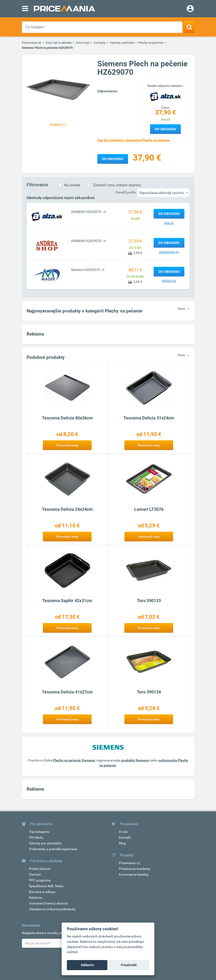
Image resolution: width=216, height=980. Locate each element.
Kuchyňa (100, 43)
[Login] (190, 9)
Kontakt (125, 837)
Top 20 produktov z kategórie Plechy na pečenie (134, 140)
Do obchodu (165, 129)
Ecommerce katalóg (134, 874)
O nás (123, 832)
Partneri (35, 874)
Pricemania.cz (129, 863)
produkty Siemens (135, 760)
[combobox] (163, 193)
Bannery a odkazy (42, 892)
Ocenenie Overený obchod (48, 903)
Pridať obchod (40, 869)
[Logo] (165, 96)
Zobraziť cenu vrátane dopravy (117, 185)
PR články (36, 837)
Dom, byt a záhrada (58, 43)
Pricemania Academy (135, 869)
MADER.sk (169, 281)
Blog (122, 843)
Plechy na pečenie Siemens (74, 760)
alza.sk (169, 223)
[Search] (189, 27)
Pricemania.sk (32, 43)
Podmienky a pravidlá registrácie (53, 849)
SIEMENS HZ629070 (87, 212)
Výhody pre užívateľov (45, 843)
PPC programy (40, 880)
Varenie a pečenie (122, 43)
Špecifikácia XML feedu (46, 886)
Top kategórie (39, 832)
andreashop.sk (169, 252)
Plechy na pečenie (151, 43)
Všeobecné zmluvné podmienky (52, 909)
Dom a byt (83, 43)
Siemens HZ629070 (86, 270)
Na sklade (72, 185)
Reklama (35, 898)
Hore (181, 309)
